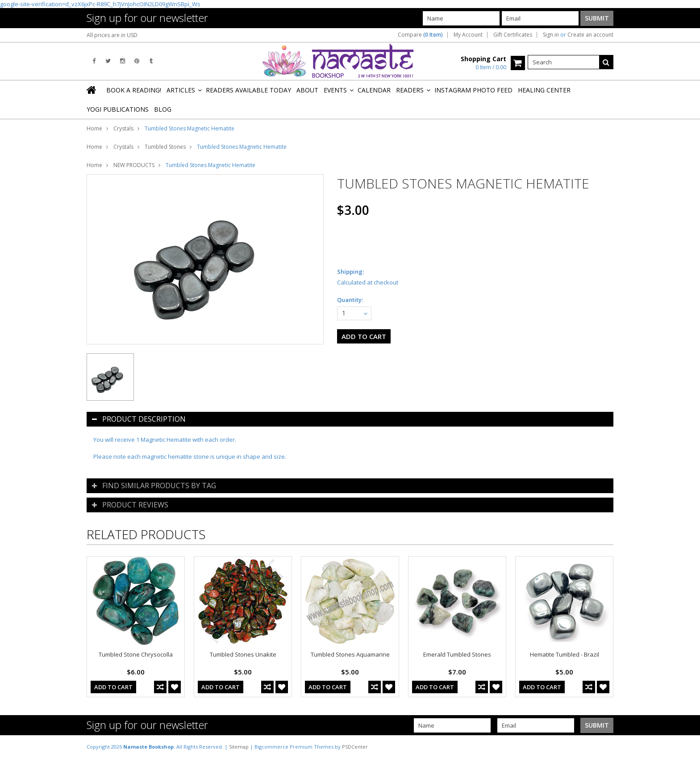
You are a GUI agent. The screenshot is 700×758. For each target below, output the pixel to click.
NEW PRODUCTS (134, 165)
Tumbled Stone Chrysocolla (136, 654)
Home (94, 128)
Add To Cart (113, 687)
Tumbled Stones (165, 147)
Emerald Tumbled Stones (457, 654)
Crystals (123, 128)
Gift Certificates (513, 35)
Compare (420, 35)
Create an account (590, 35)
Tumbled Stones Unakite (243, 654)
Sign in (551, 35)
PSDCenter (355, 747)
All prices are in (112, 35)
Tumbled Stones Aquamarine (350, 654)
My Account (468, 35)
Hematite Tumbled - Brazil (565, 654)
